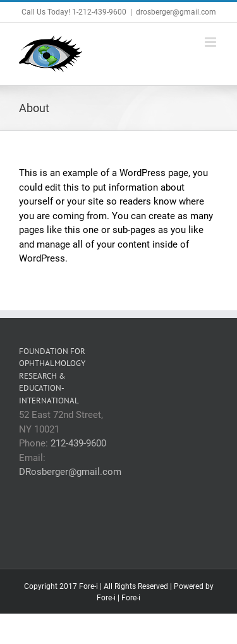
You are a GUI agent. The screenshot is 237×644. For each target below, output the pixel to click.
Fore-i (106, 598)
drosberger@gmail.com (176, 12)
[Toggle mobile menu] (211, 42)
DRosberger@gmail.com (70, 472)
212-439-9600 (78, 443)
